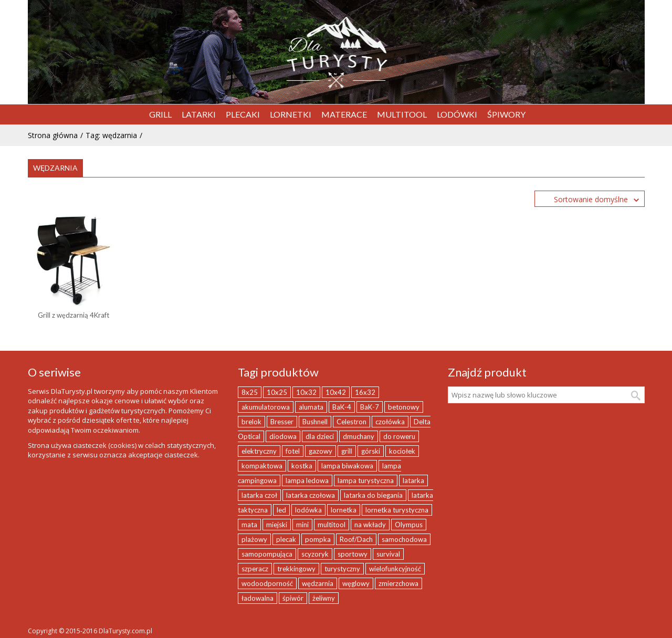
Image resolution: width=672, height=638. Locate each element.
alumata (311, 407)
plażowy (254, 539)
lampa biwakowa (347, 466)
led (281, 510)
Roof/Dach (356, 539)
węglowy (356, 583)
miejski (277, 525)
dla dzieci (320, 436)
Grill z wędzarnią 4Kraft (73, 315)
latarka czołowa (311, 495)
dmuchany (359, 436)
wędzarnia (318, 583)
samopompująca (267, 554)
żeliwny (324, 598)
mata (249, 525)
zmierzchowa (398, 583)
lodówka (308, 510)
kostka (302, 466)
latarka (413, 480)
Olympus (409, 525)
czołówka (390, 422)
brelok (251, 422)
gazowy (321, 451)
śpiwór (293, 598)
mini (302, 525)
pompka (318, 539)
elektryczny (259, 451)
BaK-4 (342, 407)
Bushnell (315, 422)
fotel (293, 451)
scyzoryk (315, 554)
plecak (286, 539)
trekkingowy (296, 569)
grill (347, 451)
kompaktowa (262, 466)
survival (388, 554)
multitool (332, 525)
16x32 (365, 392)
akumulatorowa (266, 407)
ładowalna (258, 598)
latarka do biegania (373, 495)
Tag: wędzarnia (111, 135)
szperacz (255, 569)
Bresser (282, 422)
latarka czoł (259, 495)
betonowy (404, 407)
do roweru (399, 436)
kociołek (402, 451)
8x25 (250, 392)
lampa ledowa (307, 480)
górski (371, 451)
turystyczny (342, 569)
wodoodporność (267, 583)
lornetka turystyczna (397, 510)
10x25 (277, 392)
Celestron (351, 422)
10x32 (306, 392)
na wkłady (370, 525)
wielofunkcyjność (395, 569)
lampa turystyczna (366, 480)
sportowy (353, 554)
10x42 (336, 392)
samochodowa (404, 539)
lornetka (344, 510)
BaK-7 (370, 407)
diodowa (283, 436)
